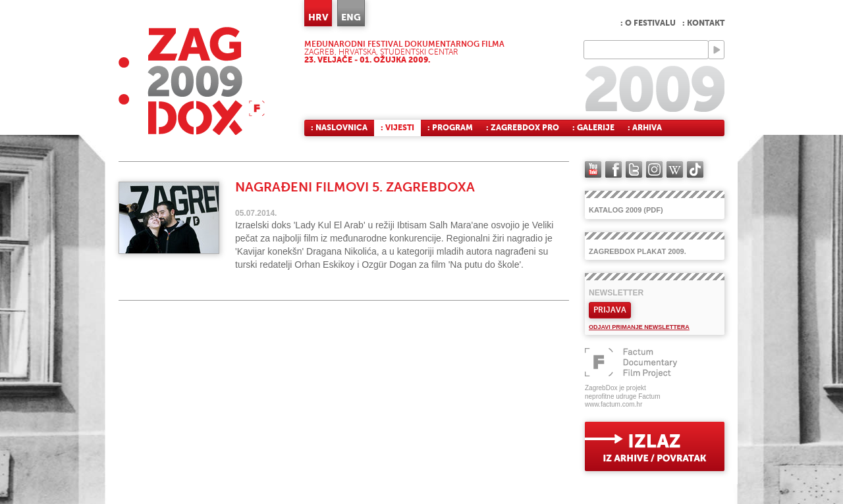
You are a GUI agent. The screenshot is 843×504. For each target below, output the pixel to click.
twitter (634, 169)
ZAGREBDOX (192, 81)
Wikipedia (675, 169)
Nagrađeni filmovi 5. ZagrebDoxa (355, 187)
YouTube (593, 169)
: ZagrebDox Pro (523, 128)
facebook (613, 169)
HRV (318, 17)
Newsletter (616, 293)
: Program (450, 128)
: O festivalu (648, 23)
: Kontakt (703, 23)
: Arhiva (645, 128)
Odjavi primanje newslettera (639, 327)
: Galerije (593, 128)
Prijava (610, 310)
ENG (351, 17)
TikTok (695, 169)
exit (655, 446)
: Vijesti (397, 128)
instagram (654, 169)
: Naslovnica (339, 128)
